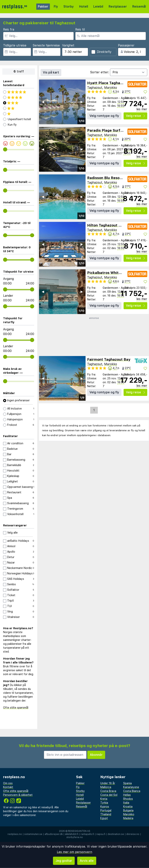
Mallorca (106, 787)
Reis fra (9, 29)
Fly (56, 7)
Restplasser (118, 7)
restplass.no (15, 834)
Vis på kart (51, 72)
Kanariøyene (131, 787)
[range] (5, 149)
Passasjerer (126, 45)
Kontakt (8, 787)
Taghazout (95, 88)
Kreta (104, 799)
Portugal (106, 810)
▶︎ (82, 102)
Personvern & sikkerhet (18, 795)
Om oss (8, 783)
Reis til (80, 29)
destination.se (116, 834)
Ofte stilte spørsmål (16, 708)
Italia (126, 803)
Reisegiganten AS (79, 831)
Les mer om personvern (74, 852)
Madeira (128, 818)
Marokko (111, 88)
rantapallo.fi (87, 834)
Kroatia (128, 807)
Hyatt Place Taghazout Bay (111, 83)
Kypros (105, 807)
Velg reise (135, 116)
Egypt (104, 818)
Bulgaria (128, 810)
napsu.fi (101, 834)
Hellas (127, 795)
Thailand (106, 814)
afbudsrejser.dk (54, 834)
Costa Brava (108, 791)
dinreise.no (133, 834)
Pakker (43, 7)
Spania (127, 783)
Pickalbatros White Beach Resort (116, 273)
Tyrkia (104, 803)
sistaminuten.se (33, 834)
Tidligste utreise (15, 45)
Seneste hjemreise (46, 45)
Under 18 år (108, 783)
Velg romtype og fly (104, 116)
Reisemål (139, 7)
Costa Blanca (132, 791)
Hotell (84, 7)
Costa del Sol (109, 795)
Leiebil (98, 7)
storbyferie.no (75, 837)
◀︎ (43, 102)
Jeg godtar (64, 861)
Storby (69, 7)
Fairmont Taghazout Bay (109, 359)
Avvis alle (87, 861)
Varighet (68, 45)
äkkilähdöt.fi (72, 834)
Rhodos (128, 799)
